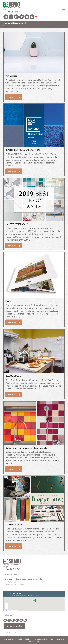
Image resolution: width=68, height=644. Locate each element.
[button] (38, 16)
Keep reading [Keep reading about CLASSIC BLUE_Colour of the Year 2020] (14, 171)
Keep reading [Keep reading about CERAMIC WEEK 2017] (14, 546)
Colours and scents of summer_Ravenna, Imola (26, 448)
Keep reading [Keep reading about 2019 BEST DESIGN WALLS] (14, 245)
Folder (8, 301)
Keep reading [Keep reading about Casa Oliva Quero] (14, 394)
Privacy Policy (10, 632)
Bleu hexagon (11, 76)
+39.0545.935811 (11, 582)
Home (5, 26)
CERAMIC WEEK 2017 (14, 525)
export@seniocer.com (14, 585)
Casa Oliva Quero (13, 376)
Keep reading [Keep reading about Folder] (14, 322)
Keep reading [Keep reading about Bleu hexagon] (14, 97)
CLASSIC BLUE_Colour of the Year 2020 (23, 150)
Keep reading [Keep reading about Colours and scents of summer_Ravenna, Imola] (14, 469)
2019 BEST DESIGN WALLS (17, 224)
